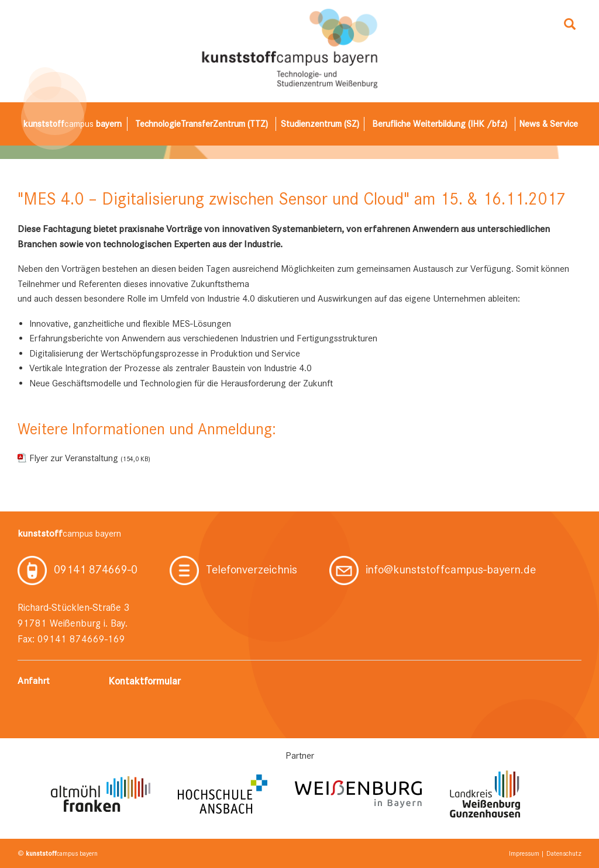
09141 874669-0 (78, 569)
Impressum (524, 853)
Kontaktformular (144, 681)
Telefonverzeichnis (233, 569)
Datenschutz (564, 853)
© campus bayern (58, 853)
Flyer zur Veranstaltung (90, 458)
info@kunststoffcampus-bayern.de (433, 569)
